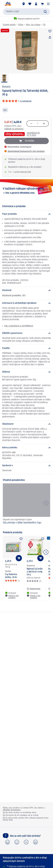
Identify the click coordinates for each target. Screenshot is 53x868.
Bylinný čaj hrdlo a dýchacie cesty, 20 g (35, 572)
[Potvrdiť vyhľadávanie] (45, 12)
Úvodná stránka (9, 25)
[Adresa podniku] (26, 448)
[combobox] (26, 12)
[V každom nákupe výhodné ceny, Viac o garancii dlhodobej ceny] (26, 191)
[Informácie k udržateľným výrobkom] (26, 303)
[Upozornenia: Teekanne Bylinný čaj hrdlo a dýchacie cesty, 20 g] (33, 589)
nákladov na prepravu (12, 810)
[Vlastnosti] (26, 290)
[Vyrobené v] (26, 466)
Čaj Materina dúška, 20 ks (11, 576)
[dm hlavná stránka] (8, 4)
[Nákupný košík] (42, 4)
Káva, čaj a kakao (33, 25)
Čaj (44, 25)
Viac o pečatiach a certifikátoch (19, 326)
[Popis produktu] (26, 214)
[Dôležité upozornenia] (26, 333)
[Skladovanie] (26, 424)
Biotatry (6, 87)
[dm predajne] (24, 4)
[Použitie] (26, 348)
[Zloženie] (26, 372)
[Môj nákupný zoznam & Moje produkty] (30, 4)
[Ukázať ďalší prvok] (46, 552)
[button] (48, 4)
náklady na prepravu (14, 129)
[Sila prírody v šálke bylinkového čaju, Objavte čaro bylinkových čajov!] (26, 506)
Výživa (21, 25)
